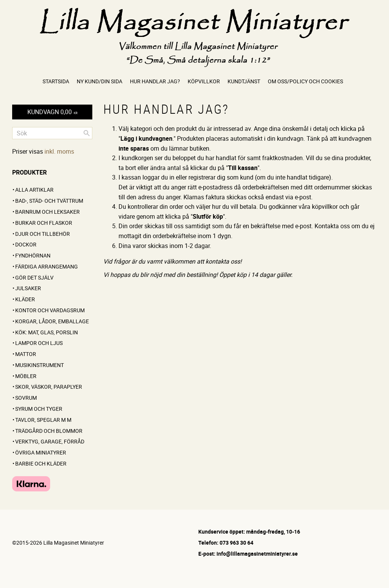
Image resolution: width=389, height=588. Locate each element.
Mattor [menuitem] (26, 354)
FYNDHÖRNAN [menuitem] (33, 255)
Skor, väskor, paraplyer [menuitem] (49, 387)
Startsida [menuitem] (56, 81)
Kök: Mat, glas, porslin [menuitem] (47, 332)
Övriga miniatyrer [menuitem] (41, 452)
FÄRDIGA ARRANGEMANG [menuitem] (47, 266)
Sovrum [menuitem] (26, 398)
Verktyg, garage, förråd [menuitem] (50, 441)
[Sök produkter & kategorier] (52, 133)
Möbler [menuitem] (26, 376)
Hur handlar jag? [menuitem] (155, 81)
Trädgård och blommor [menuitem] (49, 431)
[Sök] (87, 133)
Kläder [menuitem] (25, 299)
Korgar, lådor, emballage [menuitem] (52, 321)
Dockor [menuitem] (26, 244)
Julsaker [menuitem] (28, 288)
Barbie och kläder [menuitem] (41, 463)
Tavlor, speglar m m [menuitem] (43, 420)
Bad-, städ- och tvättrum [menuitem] (49, 201)
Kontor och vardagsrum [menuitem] (50, 310)
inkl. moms (59, 151)
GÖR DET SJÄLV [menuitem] (34, 277)
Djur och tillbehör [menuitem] (43, 234)
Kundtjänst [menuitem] (244, 81)
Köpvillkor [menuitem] (204, 81)
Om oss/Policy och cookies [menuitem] (305, 81)
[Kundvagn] (52, 112)
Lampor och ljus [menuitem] (39, 343)
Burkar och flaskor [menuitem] (44, 223)
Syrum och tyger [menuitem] (39, 409)
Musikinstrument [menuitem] (40, 365)
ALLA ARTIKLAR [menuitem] (34, 190)
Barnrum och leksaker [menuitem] (47, 212)
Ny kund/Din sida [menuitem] (100, 81)
